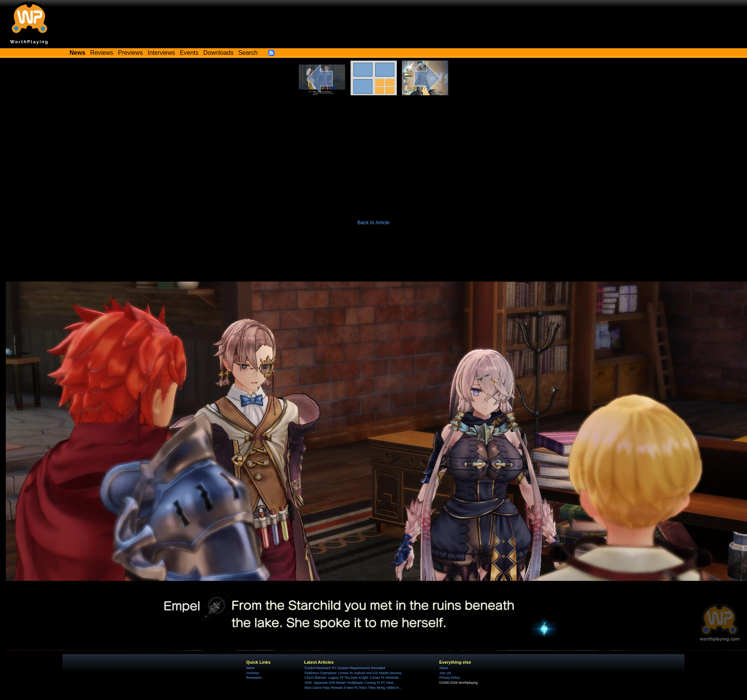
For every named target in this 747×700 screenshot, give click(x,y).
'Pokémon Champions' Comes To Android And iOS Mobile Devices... (354, 673)
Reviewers (254, 678)
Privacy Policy (450, 678)
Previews (130, 53)
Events (189, 53)
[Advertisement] (374, 153)
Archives (253, 673)
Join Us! (445, 673)
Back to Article (374, 222)
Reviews (102, 53)
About (444, 668)
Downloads (219, 53)
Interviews (161, 53)
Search (248, 53)
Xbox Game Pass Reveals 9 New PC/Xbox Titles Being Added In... (353, 688)
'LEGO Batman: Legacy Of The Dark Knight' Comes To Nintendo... (353, 678)
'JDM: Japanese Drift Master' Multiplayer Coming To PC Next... (350, 683)
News (250, 668)
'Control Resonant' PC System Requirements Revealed (345, 668)
